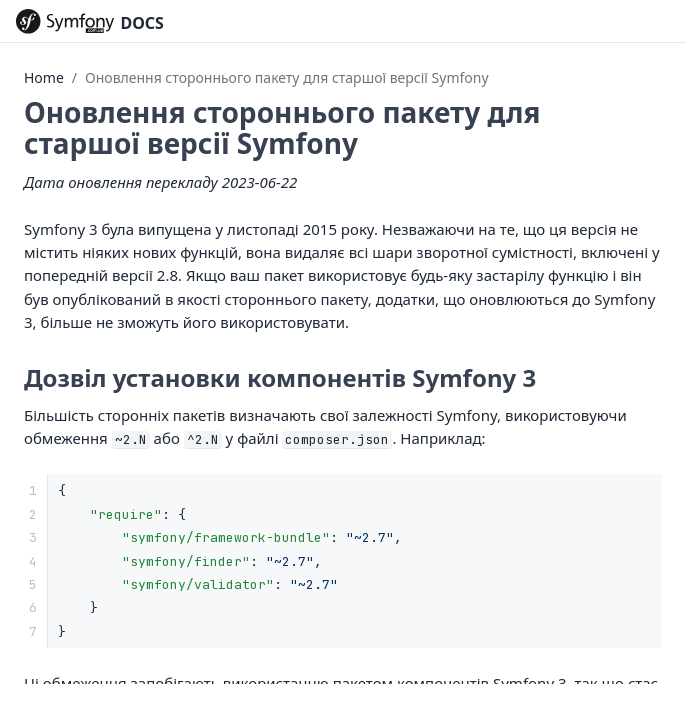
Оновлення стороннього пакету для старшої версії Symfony (287, 77)
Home (44, 77)
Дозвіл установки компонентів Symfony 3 (280, 377)
